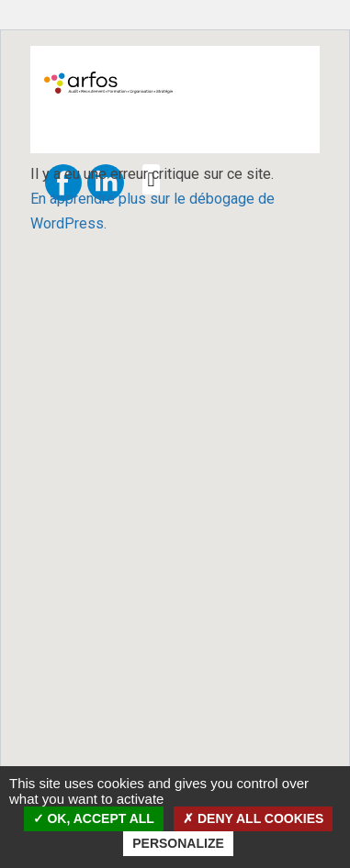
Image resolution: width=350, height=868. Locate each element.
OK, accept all (94, 818)
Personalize (178, 843)
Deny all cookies (253, 818)
